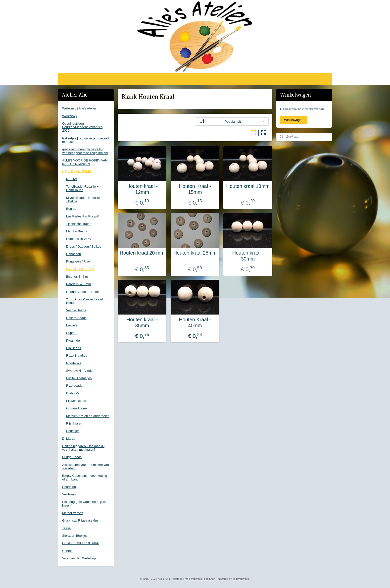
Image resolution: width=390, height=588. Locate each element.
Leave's (72, 325)
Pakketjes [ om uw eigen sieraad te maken (85, 140)
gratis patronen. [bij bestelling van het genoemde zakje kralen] (85, 151)
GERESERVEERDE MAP (81, 543)
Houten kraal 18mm (248, 186)
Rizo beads (74, 386)
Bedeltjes (73, 431)
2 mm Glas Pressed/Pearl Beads (85, 301)
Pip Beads (73, 348)
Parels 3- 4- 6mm (79, 284)
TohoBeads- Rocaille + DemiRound (82, 188)
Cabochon (73, 254)
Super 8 (72, 333)
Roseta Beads (76, 318)
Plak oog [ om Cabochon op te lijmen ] (84, 504)
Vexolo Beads (76, 310)
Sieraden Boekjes (75, 536)
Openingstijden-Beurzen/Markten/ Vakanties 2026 (82, 127)
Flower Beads (76, 401)
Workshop (69, 116)
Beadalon (69, 487)
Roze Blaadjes (77, 355)
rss (187, 579)
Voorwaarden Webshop (79, 558)
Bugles (71, 209)
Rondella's (74, 363)
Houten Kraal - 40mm (195, 322)
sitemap (178, 579)
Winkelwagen (294, 120)
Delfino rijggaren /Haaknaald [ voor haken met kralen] (83, 448)
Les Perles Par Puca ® (83, 216)
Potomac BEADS (78, 239)
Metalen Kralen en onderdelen (88, 416)
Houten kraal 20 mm (142, 253)
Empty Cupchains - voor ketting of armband (85, 477)
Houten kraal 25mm (195, 253)
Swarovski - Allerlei (80, 371)
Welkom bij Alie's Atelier (79, 108)
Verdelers (69, 494)
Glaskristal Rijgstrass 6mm (81, 520)
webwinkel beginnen (203, 579)
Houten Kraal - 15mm (195, 189)
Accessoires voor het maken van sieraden (86, 466)
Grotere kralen (76, 408)
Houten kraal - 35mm (142, 322)
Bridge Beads (72, 457)
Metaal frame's (73, 513)
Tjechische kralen (79, 224)
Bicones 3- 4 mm (78, 277)
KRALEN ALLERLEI (77, 172)
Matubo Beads (77, 231)
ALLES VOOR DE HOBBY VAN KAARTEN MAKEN (85, 162)
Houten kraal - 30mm (248, 256)
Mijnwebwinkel (241, 579)
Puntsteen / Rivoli (79, 261)
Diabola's (73, 393)
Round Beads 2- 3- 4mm (84, 292)
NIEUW (72, 179)
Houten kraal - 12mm (142, 189)
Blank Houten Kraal (80, 269)
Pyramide (73, 341)
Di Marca (69, 439)
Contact (68, 551)
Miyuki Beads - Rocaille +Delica (83, 199)
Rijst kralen (74, 423)
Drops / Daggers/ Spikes (84, 246)
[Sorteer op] (232, 122)
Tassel (67, 528)
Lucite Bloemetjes (79, 378)
